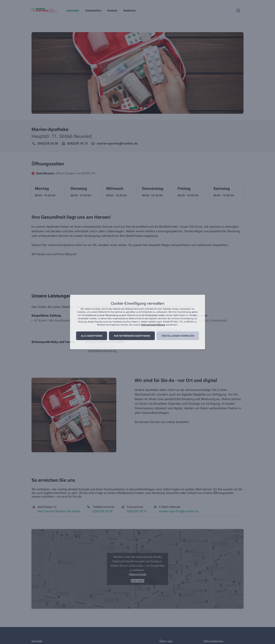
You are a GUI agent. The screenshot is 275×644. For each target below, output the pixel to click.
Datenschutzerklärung (153, 325)
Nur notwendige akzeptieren (132, 336)
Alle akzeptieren (92, 336)
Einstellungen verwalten (178, 336)
